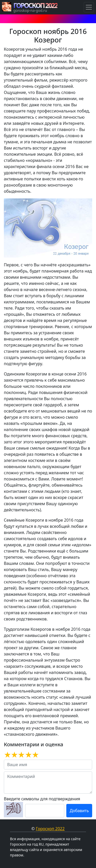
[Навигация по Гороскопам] (89, 7)
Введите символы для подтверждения (42, 799)
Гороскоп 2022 (50, 829)
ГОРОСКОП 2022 (35, 5)
